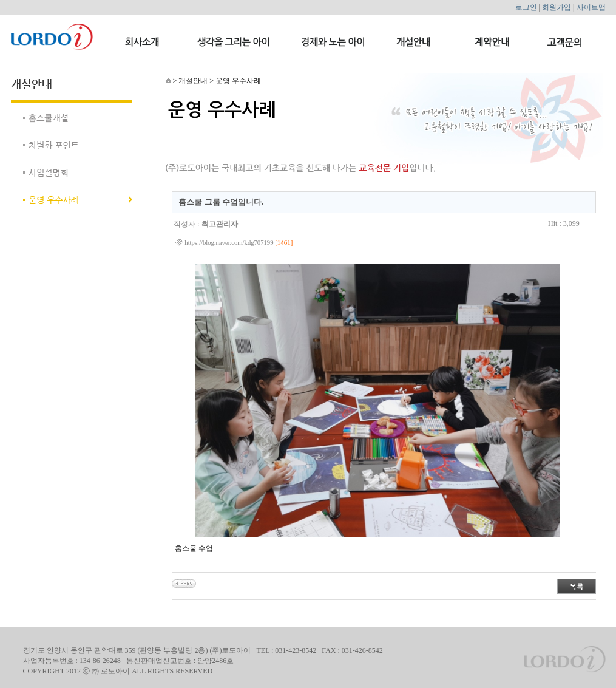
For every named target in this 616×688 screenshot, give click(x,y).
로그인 (526, 7)
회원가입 (557, 7)
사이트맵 (591, 7)
